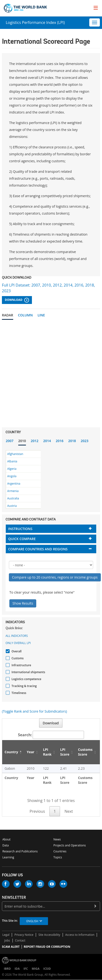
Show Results (23, 603)
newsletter (14, 897)
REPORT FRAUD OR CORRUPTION (47, 947)
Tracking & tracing (24, 686)
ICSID (47, 969)
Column (25, 315)
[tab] (51, 529)
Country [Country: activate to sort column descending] (11, 752)
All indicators (17, 636)
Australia (13, 498)
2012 (35, 441)
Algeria (12, 469)
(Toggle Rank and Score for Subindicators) (34, 711)
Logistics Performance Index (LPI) (35, 22)
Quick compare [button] (22, 539)
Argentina (14, 484)
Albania (12, 461)
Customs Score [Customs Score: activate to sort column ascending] (85, 752)
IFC (26, 969)
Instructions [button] (20, 529)
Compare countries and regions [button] (38, 549)
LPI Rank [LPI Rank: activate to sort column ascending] (47, 752)
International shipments (28, 672)
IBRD (7, 969)
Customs (17, 658)
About (6, 839)
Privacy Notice (24, 935)
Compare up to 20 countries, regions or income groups (55, 577)
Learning (8, 857)
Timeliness (18, 693)
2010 (22, 441)
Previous (37, 811)
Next (69, 811)
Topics (58, 857)
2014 (47, 441)
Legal (6, 935)
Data (6, 845)
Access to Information (80, 935)
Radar (8, 315)
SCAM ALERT (11, 947)
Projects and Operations (70, 845)
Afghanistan (15, 454)
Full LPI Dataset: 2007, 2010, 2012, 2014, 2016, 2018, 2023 (48, 288)
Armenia (13, 491)
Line (41, 315)
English (32, 921)
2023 (84, 441)
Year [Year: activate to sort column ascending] (30, 752)
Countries (60, 851)
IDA (17, 969)
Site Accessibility (49, 935)
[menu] (96, 8)
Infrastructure (21, 665)
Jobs (7, 940)
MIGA (36, 969)
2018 (72, 441)
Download (17, 300)
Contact (20, 940)
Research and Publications (20, 851)
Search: (51, 735)
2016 (60, 441)
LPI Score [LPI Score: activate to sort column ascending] (65, 752)
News (57, 839)
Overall (16, 651)
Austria (12, 506)
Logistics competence (26, 679)
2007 (10, 441)
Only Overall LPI (18, 643)
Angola (12, 476)
